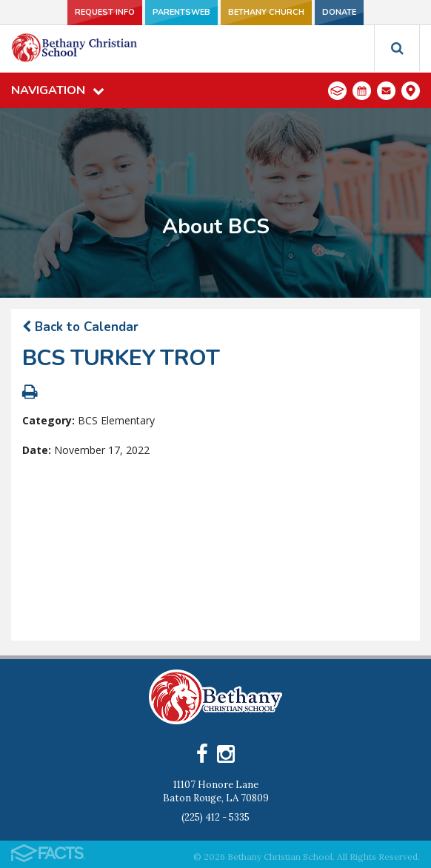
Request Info (105, 12)
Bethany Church (266, 12)
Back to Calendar (80, 327)
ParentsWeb (181, 12)
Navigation (58, 90)
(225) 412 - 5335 (215, 817)
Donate (339, 12)
